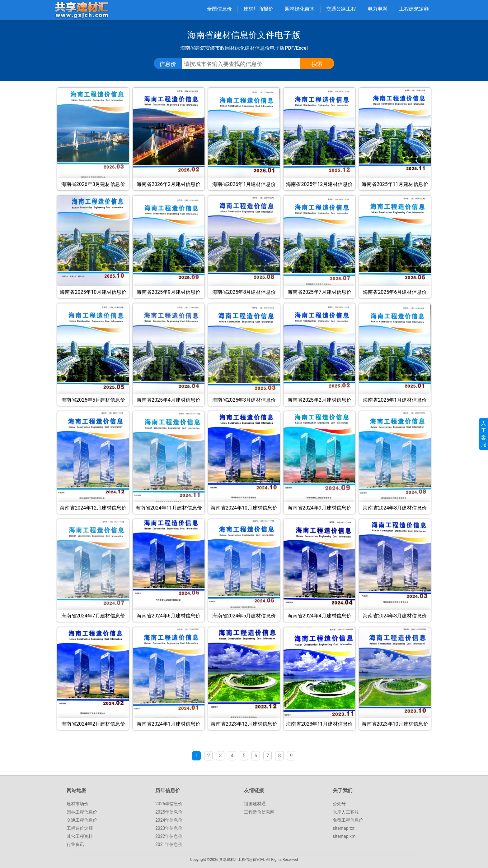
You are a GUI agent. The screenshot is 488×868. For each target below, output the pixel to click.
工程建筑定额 (414, 9)
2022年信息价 (169, 836)
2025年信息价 (169, 812)
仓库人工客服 (346, 812)
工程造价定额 (80, 828)
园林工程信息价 (82, 812)
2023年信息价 (169, 828)
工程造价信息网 (259, 812)
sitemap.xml (345, 836)
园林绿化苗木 (300, 9)
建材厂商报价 (258, 9)
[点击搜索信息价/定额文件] (317, 64)
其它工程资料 (80, 836)
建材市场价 (77, 804)
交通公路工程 (341, 9)
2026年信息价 (169, 804)
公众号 (339, 804)
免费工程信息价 (348, 820)
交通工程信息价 (82, 820)
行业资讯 (75, 844)
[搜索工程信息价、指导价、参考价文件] (246, 64)
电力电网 (378, 9)
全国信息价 (219, 9)
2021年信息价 (169, 844)
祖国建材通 (255, 804)
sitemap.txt (344, 828)
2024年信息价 (169, 820)
